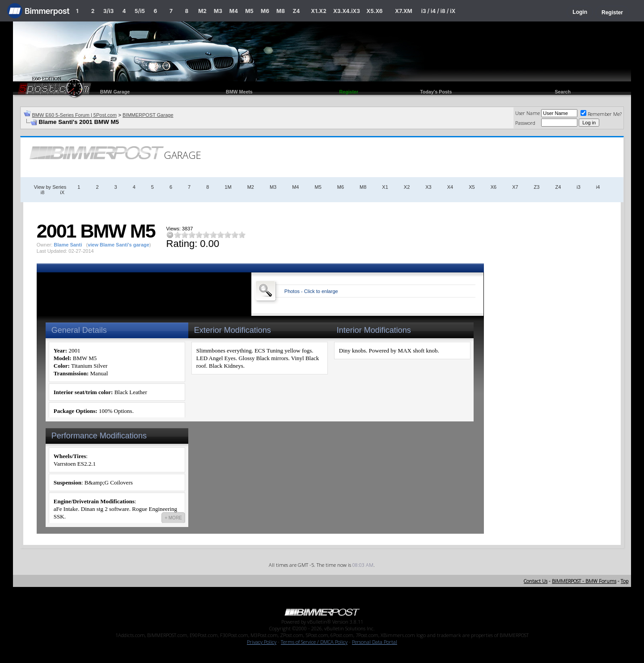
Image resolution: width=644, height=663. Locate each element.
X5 (472, 187)
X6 (494, 187)
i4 (598, 187)
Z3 (537, 187)
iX (62, 192)
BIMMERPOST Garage (148, 115)
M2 (202, 11)
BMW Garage (115, 92)
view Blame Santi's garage (119, 245)
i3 (578, 187)
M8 (281, 11)
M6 (265, 11)
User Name (527, 113)
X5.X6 (374, 11)
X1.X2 (318, 11)
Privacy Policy (262, 642)
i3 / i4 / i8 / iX (439, 11)
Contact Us (536, 581)
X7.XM (403, 11)
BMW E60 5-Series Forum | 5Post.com (74, 115)
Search (563, 92)
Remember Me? (601, 114)
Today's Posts (436, 92)
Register (612, 13)
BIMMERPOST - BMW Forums (584, 581)
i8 (43, 192)
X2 (407, 187)
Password (525, 123)
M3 (218, 11)
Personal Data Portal (375, 642)
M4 (234, 11)
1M (228, 187)
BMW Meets (239, 92)
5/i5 (140, 11)
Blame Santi (68, 245)
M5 (249, 11)
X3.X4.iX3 (347, 11)
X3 (428, 187)
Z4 (296, 11)
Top (625, 581)
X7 (515, 187)
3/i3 (108, 11)
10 (242, 235)
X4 (450, 187)
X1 (385, 187)
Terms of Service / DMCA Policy (314, 642)
